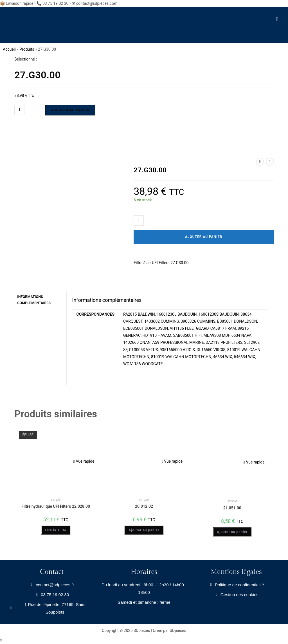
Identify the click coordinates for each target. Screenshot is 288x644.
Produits (27, 49)
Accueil (9, 49)
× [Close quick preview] (1, 640)
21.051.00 (232, 508)
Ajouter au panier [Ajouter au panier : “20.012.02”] (144, 530)
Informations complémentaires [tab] (34, 299)
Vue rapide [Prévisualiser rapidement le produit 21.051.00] (254, 462)
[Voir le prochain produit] (270, 162)
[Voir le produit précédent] (260, 162)
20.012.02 (144, 506)
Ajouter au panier (70, 110)
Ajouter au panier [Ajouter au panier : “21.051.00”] (232, 532)
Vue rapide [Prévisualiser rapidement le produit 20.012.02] (172, 461)
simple (56, 499)
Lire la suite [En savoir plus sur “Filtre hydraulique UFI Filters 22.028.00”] (56, 530)
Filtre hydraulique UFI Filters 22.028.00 (56, 506)
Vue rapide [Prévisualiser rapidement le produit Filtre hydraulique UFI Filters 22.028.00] (84, 461)
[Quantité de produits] (19, 110)
